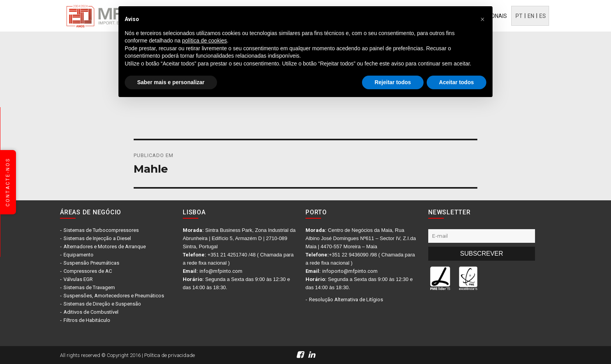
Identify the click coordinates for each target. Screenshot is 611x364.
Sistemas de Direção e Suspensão (102, 304)
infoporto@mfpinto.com (350, 271)
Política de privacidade (170, 355)
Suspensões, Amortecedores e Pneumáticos (114, 296)
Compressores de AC (88, 271)
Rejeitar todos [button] (393, 82)
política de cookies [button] (204, 41)
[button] (482, 19)
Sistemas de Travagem (89, 287)
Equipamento (79, 255)
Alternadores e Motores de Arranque (105, 246)
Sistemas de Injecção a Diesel (97, 238)
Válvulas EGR (78, 279)
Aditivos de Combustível (91, 312)
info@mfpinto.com (221, 271)
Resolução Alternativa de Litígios (346, 300)
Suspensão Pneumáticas (91, 263)
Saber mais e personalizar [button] (171, 82)
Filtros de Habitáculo (87, 320)
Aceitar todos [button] (456, 82)
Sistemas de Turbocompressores (101, 230)
